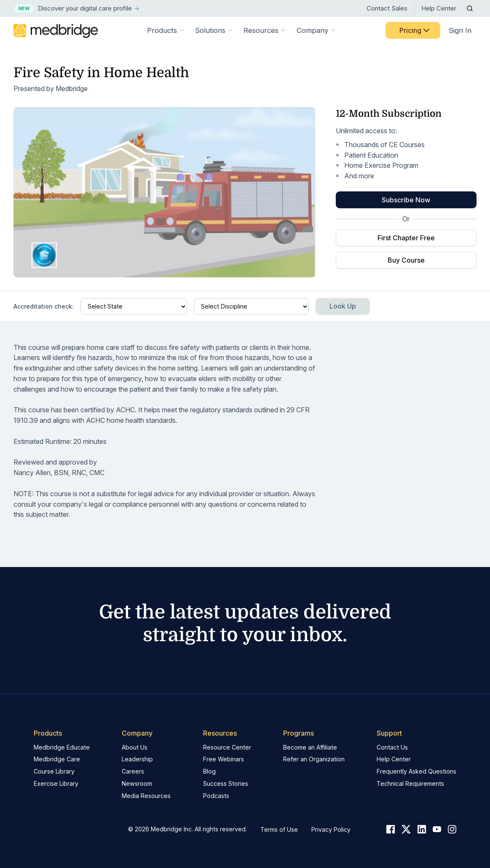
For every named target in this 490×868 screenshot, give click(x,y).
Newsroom (137, 783)
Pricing (415, 30)
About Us (135, 747)
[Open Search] (470, 8)
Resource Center (227, 747)
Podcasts (216, 796)
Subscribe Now (406, 200)
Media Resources (146, 796)
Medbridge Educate (62, 747)
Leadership (137, 759)
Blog (209, 771)
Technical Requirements (410, 783)
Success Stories (226, 783)
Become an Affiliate (310, 747)
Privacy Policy (331, 829)
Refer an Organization (314, 759)
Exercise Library (56, 783)
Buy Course (406, 260)
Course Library (54, 771)
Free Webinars (224, 759)
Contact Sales (387, 8)
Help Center (439, 8)
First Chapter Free (406, 238)
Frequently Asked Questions (416, 771)
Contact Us (392, 747)
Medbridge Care (57, 759)
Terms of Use (279, 829)
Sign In (460, 30)
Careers (133, 771)
